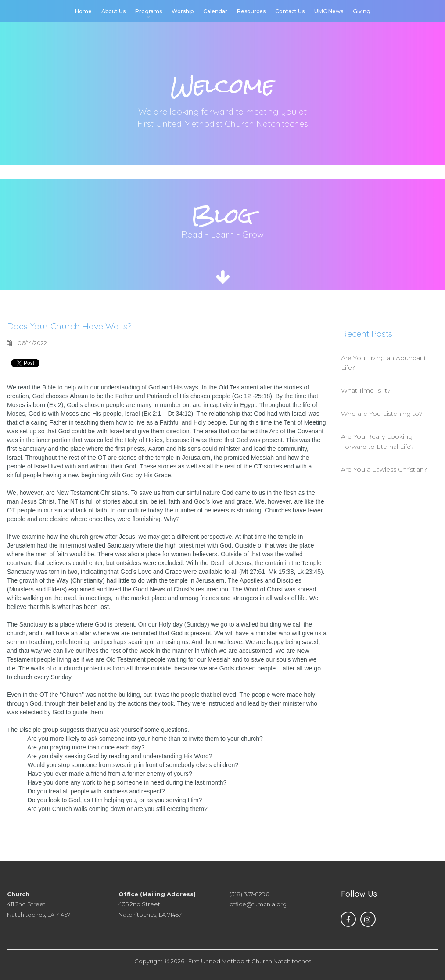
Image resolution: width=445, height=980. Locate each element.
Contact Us (290, 11)
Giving (362, 11)
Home (83, 11)
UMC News (329, 11)
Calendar (215, 11)
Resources (251, 11)
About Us (113, 11)
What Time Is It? (366, 390)
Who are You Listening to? (382, 414)
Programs (149, 12)
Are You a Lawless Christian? (384, 469)
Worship (183, 11)
